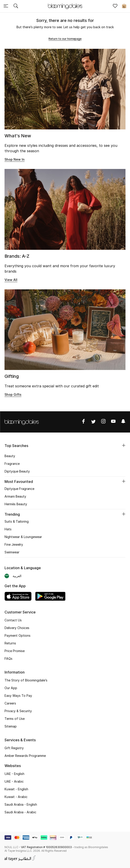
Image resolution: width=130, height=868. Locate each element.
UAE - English (14, 774)
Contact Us (13, 620)
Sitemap (11, 726)
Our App (11, 688)
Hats (8, 529)
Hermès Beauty (16, 504)
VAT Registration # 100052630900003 (46, 847)
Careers (10, 703)
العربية (17, 576)
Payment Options (17, 635)
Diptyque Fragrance (19, 489)
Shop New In (15, 159)
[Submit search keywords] (16, 6)
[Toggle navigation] (6, 6)
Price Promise (15, 651)
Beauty (10, 456)
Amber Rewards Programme (25, 756)
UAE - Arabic (14, 781)
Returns (10, 643)
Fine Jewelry (14, 544)
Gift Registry (14, 748)
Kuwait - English (16, 789)
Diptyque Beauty (17, 471)
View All (11, 280)
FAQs (8, 659)
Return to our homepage (65, 39)
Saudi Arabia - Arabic (20, 812)
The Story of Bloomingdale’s (26, 680)
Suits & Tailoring (17, 521)
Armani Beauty (15, 496)
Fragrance (12, 464)
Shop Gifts (13, 394)
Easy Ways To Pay (18, 696)
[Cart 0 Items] (124, 6)
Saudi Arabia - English (21, 804)
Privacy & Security (18, 711)
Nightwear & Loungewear (23, 537)
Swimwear (12, 552)
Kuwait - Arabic (16, 797)
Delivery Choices (17, 628)
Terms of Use (15, 719)
